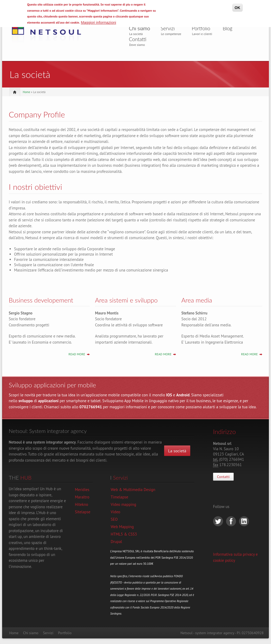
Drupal (116, 542)
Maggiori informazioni (99, 23)
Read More (77, 354)
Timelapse (119, 497)
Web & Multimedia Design (133, 490)
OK (238, 8)
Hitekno (82, 504)
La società (177, 451)
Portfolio (201, 28)
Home (26, 92)
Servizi (168, 28)
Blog (227, 28)
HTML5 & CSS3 (124, 534)
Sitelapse (83, 512)
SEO (114, 519)
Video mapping (123, 504)
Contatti (138, 39)
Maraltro (82, 497)
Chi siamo (139, 28)
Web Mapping (122, 527)
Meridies (82, 490)
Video (115, 512)
